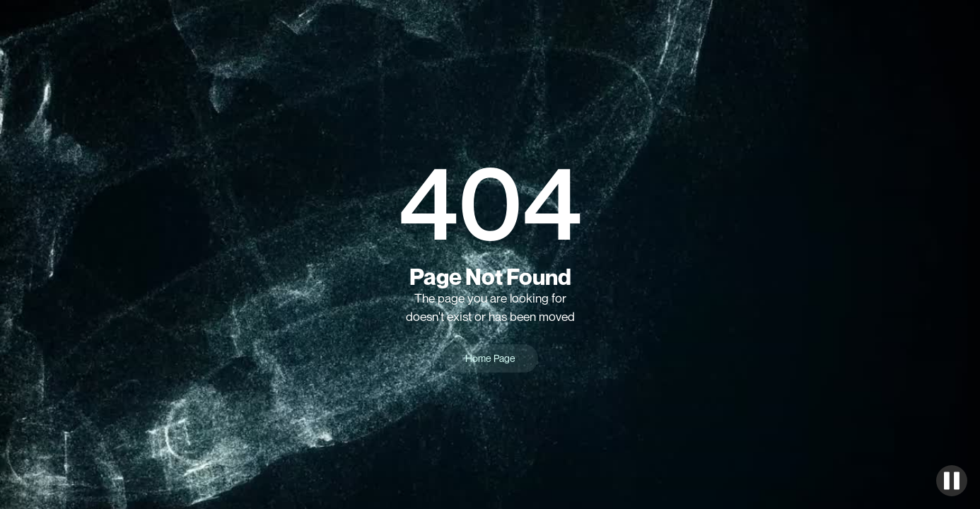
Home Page (490, 359)
